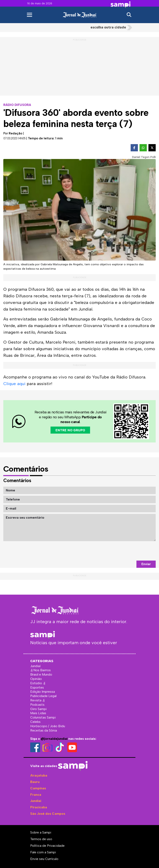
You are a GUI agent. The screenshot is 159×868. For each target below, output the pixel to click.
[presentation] (124, 551)
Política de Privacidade (47, 846)
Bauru (35, 782)
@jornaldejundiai (54, 739)
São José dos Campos (48, 814)
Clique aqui (14, 384)
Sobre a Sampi (41, 832)
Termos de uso (41, 839)
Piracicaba (39, 807)
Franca (36, 795)
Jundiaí (36, 801)
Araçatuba (39, 775)
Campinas (38, 788)
